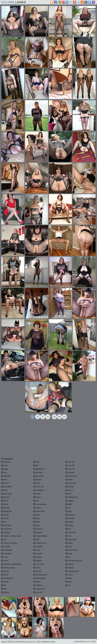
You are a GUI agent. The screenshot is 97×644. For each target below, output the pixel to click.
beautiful (6, 487)
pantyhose (71, 476)
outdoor (38, 585)
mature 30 (39, 589)
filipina (5, 592)
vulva (69, 575)
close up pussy (9, 543)
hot (36, 501)
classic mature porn (11, 536)
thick (69, 547)
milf (36, 539)
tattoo (69, 543)
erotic (5, 575)
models (38, 547)
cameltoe (7, 529)
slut (68, 529)
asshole (6, 476)
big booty (7, 494)
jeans (37, 515)
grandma (39, 476)
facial (5, 582)
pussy (69, 490)
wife (68, 582)
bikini (5, 501)
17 (64, 417)
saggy (69, 501)
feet (4, 589)
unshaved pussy (74, 561)
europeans (7, 578)
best (4, 490)
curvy (5, 561)
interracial (39, 511)
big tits (5, 497)
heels (37, 494)
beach (5, 483)
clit (4, 539)
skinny (69, 525)
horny (37, 497)
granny (38, 480)
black (5, 504)
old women (39, 578)
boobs (5, 515)
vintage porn (72, 571)
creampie (7, 550)
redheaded (71, 497)
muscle (38, 554)
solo (68, 536)
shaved (70, 515)
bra (4, 522)
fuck (36, 462)
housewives (40, 504)
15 (54, 417)
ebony (5, 571)
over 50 (70, 462)
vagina (70, 568)
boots (5, 518)
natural (38, 557)
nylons (37, 571)
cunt (4, 557)
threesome (71, 550)
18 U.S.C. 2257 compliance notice (42, 641)
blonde (5, 508)
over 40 (38, 592)
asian (5, 469)
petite (69, 480)
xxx (68, 585)
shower (70, 518)
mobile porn (40, 543)
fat (4, 585)
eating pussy (8, 568)
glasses (38, 473)
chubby (6, 532)
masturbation (40, 536)
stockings (71, 539)
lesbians (38, 529)
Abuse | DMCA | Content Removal (15, 641)
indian (37, 508)
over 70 (70, 469)
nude (37, 568)
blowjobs (6, 511)
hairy (37, 483)
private (70, 487)
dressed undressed (11, 564)
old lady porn (40, 575)
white (69, 578)
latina (37, 522)
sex (68, 508)
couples (6, 547)
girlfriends (39, 469)
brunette (6, 525)
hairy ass (39, 487)
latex (37, 518)
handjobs (39, 490)
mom (37, 550)
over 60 (70, 465)
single (69, 522)
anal (4, 465)
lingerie (38, 532)
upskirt (70, 564)
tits (68, 557)
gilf (36, 465)
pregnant (71, 483)
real (68, 494)
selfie (69, 504)
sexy (69, 511)
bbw (4, 480)
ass (4, 473)
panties (70, 473)
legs (36, 525)
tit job (69, 554)
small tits (71, 532)
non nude (39, 564)
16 (59, 417)
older (37, 582)
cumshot (6, 554)
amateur (6, 462)
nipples (38, 561)
